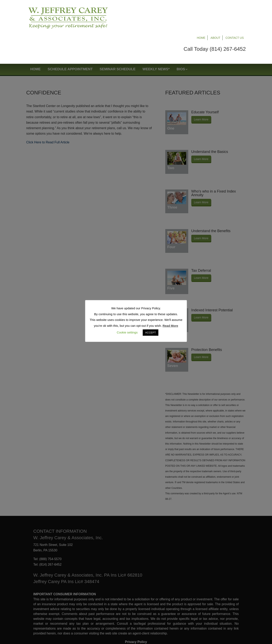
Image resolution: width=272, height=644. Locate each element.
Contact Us (235, 9)
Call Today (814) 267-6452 (215, 20)
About (215, 9)
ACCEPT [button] (151, 333)
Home (201, 9)
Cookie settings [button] (127, 332)
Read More (170, 326)
